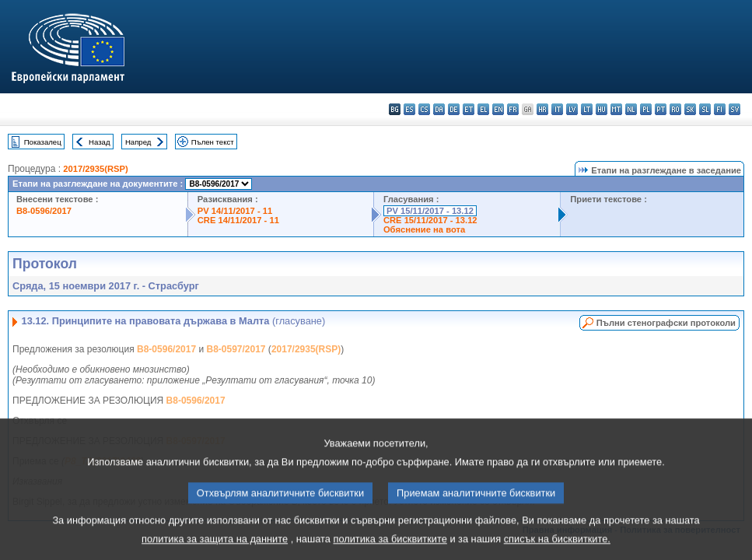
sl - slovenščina (705, 109)
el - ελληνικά (483, 109)
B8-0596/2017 (44, 211)
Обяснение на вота (424, 229)
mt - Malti (616, 109)
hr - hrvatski (542, 109)
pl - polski (646, 109)
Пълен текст (213, 142)
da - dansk (439, 109)
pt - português (661, 109)
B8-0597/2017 (236, 349)
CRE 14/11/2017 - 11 (238, 220)
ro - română (675, 109)
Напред (138, 142)
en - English (498, 109)
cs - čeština (424, 109)
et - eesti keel (469, 109)
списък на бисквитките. (557, 549)
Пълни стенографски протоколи (666, 323)
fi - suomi (720, 109)
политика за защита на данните (215, 549)
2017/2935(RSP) (95, 169)
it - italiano (557, 109)
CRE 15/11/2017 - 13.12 (430, 220)
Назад (100, 142)
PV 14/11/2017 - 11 (235, 211)
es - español (409, 109)
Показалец (43, 142)
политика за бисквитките (390, 549)
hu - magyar (602, 109)
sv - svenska (735, 109)
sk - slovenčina (690, 109)
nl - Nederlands (631, 109)
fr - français (513, 109)
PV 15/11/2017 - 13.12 (430, 211)
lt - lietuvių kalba (587, 109)
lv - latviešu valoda (572, 109)
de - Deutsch (454, 109)
